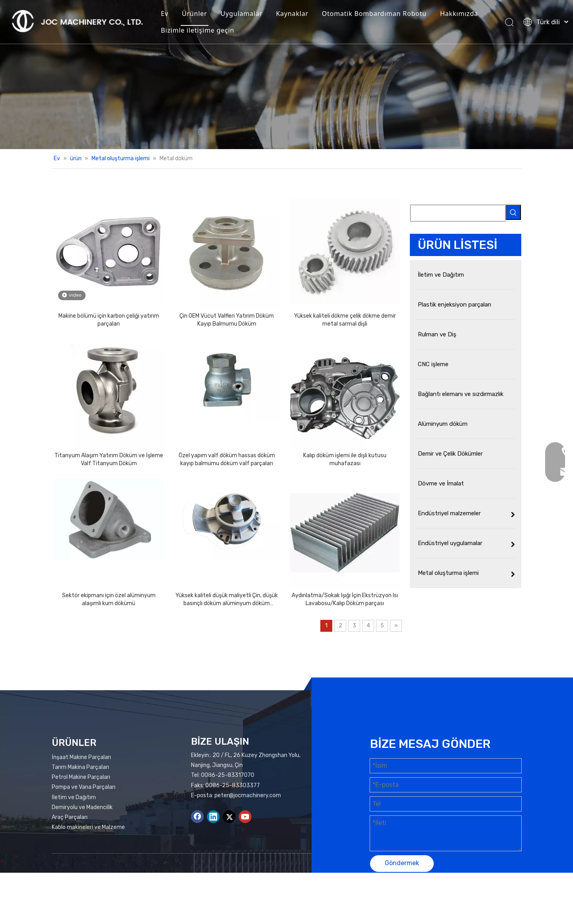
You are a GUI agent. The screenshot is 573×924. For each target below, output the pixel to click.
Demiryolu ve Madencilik (82, 807)
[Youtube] (245, 817)
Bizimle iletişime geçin (198, 30)
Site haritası (405, 895)
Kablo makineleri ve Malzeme (88, 827)
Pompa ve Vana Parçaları (84, 787)
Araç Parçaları (70, 817)
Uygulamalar (241, 14)
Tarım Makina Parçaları (80, 767)
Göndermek (402, 863)
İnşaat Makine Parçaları (81, 757)
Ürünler (194, 14)
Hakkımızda (459, 14)
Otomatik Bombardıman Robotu (374, 14)
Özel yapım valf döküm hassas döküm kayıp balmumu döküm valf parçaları (227, 459)
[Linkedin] (213, 817)
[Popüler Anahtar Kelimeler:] (513, 212)
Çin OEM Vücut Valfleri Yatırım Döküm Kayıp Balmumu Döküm (227, 320)
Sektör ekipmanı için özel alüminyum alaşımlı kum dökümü (109, 599)
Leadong (483, 895)
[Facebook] (197, 817)
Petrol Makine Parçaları (81, 777)
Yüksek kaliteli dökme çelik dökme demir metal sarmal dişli (345, 320)
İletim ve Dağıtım (74, 797)
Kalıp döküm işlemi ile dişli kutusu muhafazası (345, 459)
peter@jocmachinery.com (248, 795)
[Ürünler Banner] (286, 75)
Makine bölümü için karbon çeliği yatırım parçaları (109, 320)
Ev (165, 14)
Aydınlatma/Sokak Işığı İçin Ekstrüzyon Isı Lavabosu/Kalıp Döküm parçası (345, 599)
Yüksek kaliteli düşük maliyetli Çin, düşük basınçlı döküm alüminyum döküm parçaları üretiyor (227, 600)
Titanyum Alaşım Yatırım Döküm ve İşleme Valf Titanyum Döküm (109, 459)
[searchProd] (458, 213)
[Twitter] (229, 817)
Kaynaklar (292, 14)
